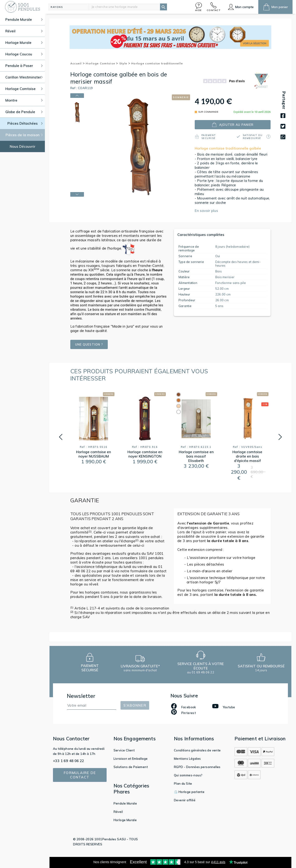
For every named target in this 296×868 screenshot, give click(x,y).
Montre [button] (24, 100)
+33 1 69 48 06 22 (69, 761)
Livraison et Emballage (131, 759)
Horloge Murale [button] (24, 43)
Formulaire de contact (80, 775)
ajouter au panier (233, 125)
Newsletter (81, 696)
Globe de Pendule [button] (24, 112)
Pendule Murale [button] (24, 20)
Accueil (78, 63)
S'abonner (135, 705)
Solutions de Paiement (131, 767)
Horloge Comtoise (102, 63)
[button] (199, 7)
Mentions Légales (187, 759)
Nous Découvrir (23, 146)
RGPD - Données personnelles (197, 767)
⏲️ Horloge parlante (189, 792)
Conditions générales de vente (197, 750)
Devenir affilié (185, 800)
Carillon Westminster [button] (24, 77)
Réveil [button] (24, 31)
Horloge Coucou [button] (24, 54)
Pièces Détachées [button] (25, 123)
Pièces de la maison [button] (24, 135)
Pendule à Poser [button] (24, 66)
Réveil (118, 812)
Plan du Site (183, 784)
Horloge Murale (125, 820)
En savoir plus (206, 211)
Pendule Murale (125, 803)
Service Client (124, 750)
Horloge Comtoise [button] (24, 89)
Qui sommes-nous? (188, 775)
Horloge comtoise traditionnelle (157, 63)
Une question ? (89, 344)
